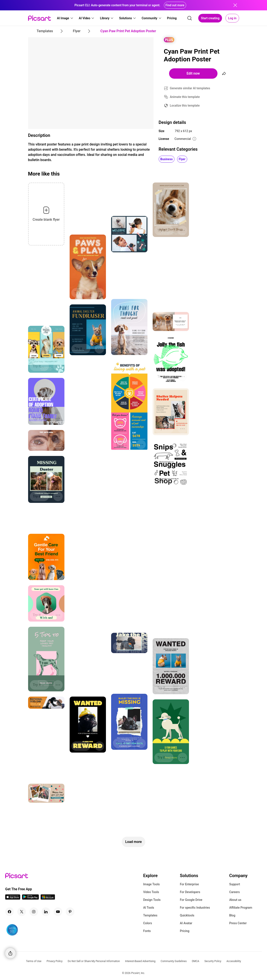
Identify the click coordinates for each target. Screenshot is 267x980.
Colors (148, 923)
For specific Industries (195, 908)
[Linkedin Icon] (46, 912)
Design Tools (152, 900)
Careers (234, 892)
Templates (150, 915)
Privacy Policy (54, 961)
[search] (190, 18)
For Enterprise (189, 884)
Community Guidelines (174, 961)
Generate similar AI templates (190, 88)
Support (235, 884)
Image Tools (151, 884)
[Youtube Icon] (58, 912)
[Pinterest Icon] (70, 912)
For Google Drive (191, 900)
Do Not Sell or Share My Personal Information (94, 961)
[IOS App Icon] (13, 898)
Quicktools (187, 915)
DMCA (195, 961)
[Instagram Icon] (34, 912)
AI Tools (149, 908)
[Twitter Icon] (22, 912)
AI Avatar (186, 923)
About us (235, 900)
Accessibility (234, 961)
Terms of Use (34, 961)
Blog (232, 915)
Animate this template (185, 97)
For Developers (190, 892)
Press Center (238, 923)
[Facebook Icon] (10, 912)
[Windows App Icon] (48, 898)
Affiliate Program (241, 908)
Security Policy (213, 961)
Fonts (147, 931)
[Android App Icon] (30, 898)
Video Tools (151, 892)
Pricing (185, 931)
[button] (65, 18)
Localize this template (185, 106)
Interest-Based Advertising (140, 961)
